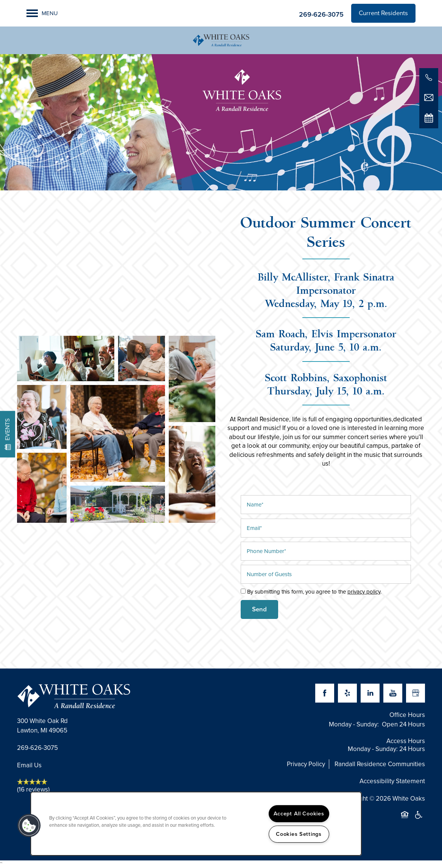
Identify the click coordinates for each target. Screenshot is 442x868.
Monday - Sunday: (354, 724)
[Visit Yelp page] (347, 693)
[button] (383, 13)
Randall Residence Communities (380, 764)
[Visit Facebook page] (325, 693)
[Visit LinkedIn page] (370, 693)
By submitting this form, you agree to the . (314, 592)
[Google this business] (416, 693)
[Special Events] (429, 118)
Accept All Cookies (299, 814)
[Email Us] (429, 98)
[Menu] (42, 13)
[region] (196, 824)
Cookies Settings (299, 834)
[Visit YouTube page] (393, 693)
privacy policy (364, 592)
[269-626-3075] (429, 78)
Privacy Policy (306, 764)
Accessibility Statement (392, 781)
